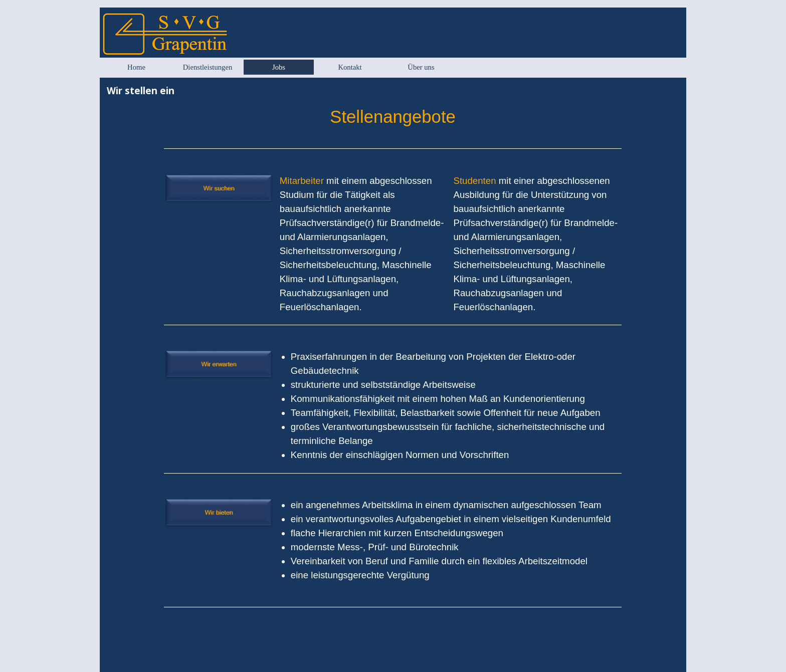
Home (136, 67)
